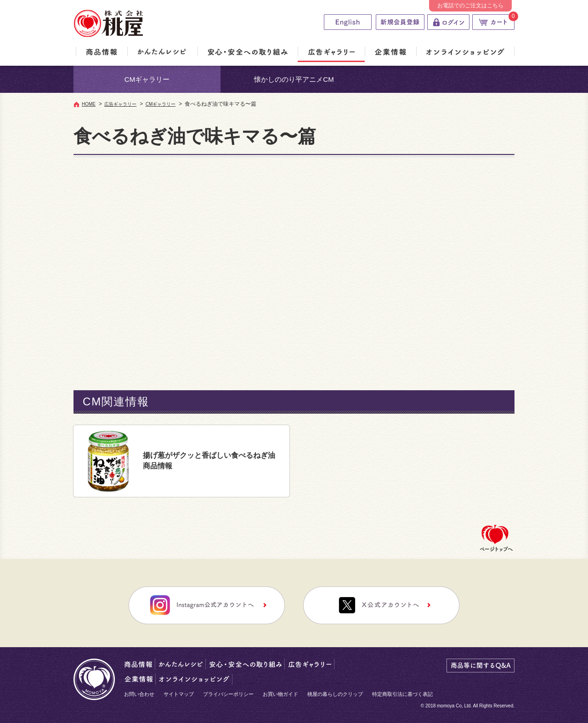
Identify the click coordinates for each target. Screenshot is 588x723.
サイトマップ (179, 694)
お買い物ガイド (280, 694)
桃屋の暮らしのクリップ (335, 694)
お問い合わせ (139, 694)
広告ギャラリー (120, 104)
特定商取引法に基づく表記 (402, 694)
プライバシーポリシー (228, 694)
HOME (89, 104)
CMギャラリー (147, 79)
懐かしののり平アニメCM (294, 79)
